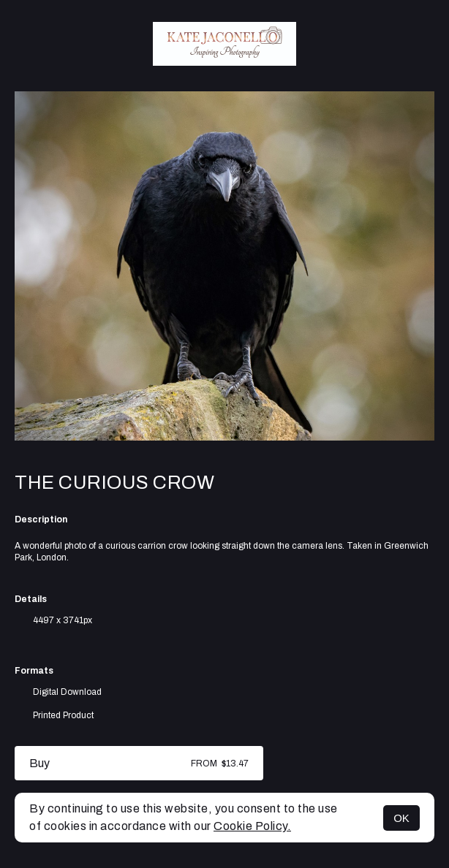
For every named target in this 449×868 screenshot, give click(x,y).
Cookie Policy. (252, 826)
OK (401, 818)
